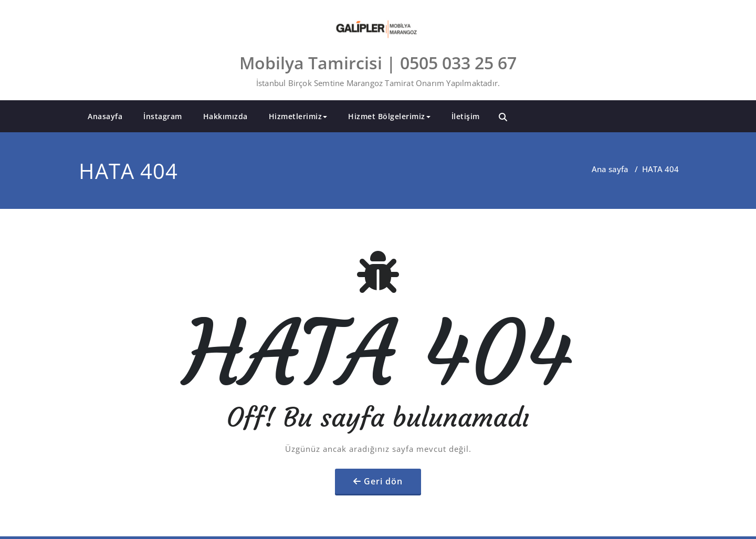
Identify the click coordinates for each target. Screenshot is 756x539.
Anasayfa (105, 116)
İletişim (466, 116)
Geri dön (383, 481)
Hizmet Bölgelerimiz (389, 116)
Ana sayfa (610, 169)
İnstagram (163, 116)
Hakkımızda (225, 116)
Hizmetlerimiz (298, 116)
